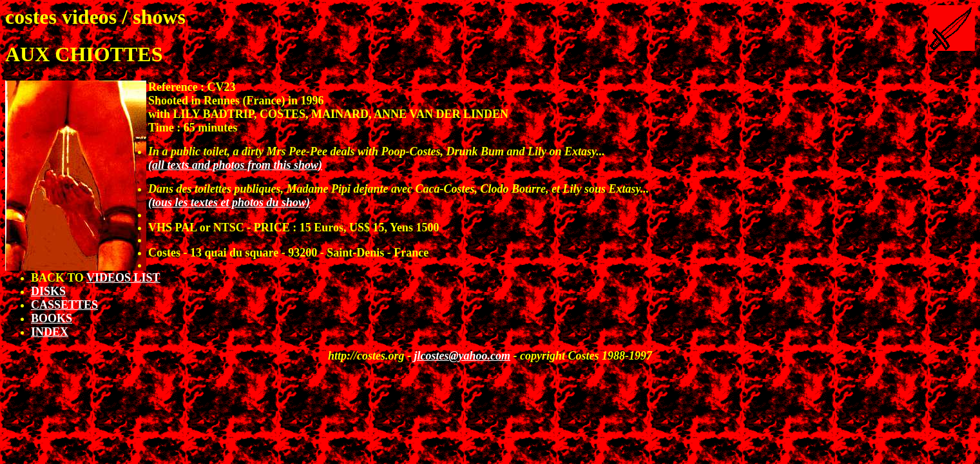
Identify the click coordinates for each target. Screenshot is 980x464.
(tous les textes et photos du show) (229, 202)
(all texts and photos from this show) (235, 165)
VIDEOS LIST (123, 278)
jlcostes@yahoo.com (462, 356)
